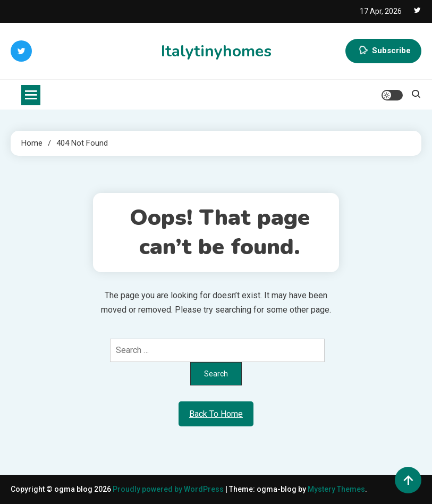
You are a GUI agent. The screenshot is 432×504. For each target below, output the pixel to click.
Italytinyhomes (216, 51)
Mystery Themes (336, 489)
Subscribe (383, 51)
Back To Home (216, 414)
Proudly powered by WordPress (169, 489)
